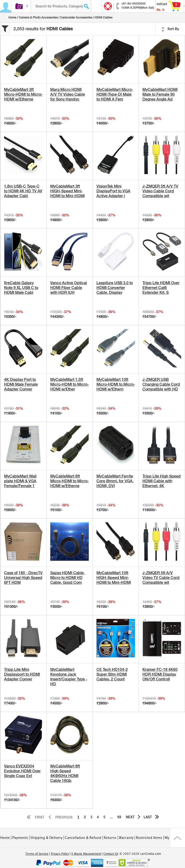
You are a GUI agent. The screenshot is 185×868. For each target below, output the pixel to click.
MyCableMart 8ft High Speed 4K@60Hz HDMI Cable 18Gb (65, 773)
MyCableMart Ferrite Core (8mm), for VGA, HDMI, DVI (115, 481)
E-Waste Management (86, 854)
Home (12, 18)
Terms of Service (37, 854)
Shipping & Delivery (46, 838)
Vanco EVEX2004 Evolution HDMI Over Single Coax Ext (22, 771)
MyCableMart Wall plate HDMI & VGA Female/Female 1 (20, 481)
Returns (110, 838)
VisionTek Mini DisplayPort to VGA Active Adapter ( (113, 191)
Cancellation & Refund (83, 838)
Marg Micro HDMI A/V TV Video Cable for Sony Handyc (68, 94)
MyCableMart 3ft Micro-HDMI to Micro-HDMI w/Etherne (23, 94)
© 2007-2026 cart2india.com (140, 854)
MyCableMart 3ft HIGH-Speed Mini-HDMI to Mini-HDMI (67, 191)
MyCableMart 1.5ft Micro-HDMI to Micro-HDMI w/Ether (70, 384)
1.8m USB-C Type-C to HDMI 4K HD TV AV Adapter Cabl (23, 191)
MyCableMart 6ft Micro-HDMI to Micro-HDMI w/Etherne (70, 481)
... (111, 817)
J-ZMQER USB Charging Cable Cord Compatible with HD (161, 384)
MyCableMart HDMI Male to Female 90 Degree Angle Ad (160, 94)
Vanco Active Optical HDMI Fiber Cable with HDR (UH (69, 288)
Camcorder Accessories (76, 18)
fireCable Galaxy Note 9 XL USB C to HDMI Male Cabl (21, 288)
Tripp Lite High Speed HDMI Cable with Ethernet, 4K (162, 481)
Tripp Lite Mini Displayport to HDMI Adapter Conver (22, 674)
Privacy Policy (60, 854)
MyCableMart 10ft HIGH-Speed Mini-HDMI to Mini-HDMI (114, 578)
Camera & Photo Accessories (38, 18)
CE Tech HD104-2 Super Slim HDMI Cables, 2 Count (112, 674)
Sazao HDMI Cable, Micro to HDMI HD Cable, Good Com (67, 578)
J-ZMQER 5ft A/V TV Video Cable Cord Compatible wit (160, 191)
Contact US (111, 854)
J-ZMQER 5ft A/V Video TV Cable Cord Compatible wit (161, 578)
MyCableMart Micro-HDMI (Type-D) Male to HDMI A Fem (115, 94)
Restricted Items (149, 838)
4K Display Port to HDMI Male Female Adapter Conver (21, 384)
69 (119, 817)
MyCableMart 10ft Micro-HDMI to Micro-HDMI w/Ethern (116, 384)
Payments (20, 838)
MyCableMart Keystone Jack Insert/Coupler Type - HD (69, 677)
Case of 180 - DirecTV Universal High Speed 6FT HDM (23, 578)
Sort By (170, 29)
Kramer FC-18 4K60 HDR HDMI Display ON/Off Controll (160, 674)
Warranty (126, 838)
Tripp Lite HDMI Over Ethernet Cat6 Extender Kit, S (161, 288)
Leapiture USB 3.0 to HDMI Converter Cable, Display (115, 288)
